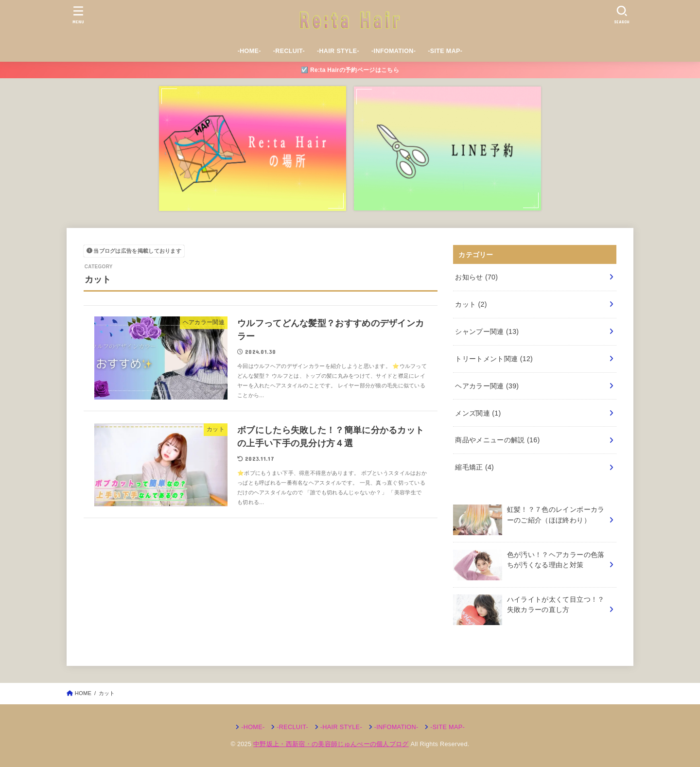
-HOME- (249, 51)
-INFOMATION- (394, 51)
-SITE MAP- (445, 51)
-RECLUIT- (289, 51)
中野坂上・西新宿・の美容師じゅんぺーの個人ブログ (331, 744)
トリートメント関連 (494, 359)
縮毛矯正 (474, 467)
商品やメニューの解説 (497, 440)
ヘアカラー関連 (487, 386)
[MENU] (79, 15)
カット (471, 304)
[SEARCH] (622, 15)
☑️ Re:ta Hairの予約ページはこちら (350, 70)
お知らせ (476, 277)
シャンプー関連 (487, 331)
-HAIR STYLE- (338, 51)
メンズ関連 (478, 413)
